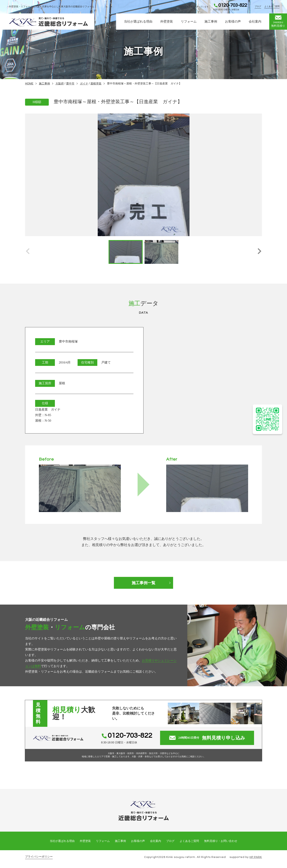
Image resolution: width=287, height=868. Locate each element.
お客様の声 (233, 21)
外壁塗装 (167, 21)
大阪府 (60, 83)
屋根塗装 (96, 83)
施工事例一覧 (143, 583)
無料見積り (278, 21)
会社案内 (255, 21)
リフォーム (189, 21)
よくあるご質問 (272, 6)
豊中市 (70, 83)
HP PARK (256, 857)
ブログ (258, 6)
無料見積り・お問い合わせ (221, 841)
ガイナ (84, 83)
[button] (259, 252)
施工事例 (211, 21)
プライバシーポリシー (39, 857)
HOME (29, 83)
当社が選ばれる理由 (138, 21)
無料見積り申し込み (207, 738)
